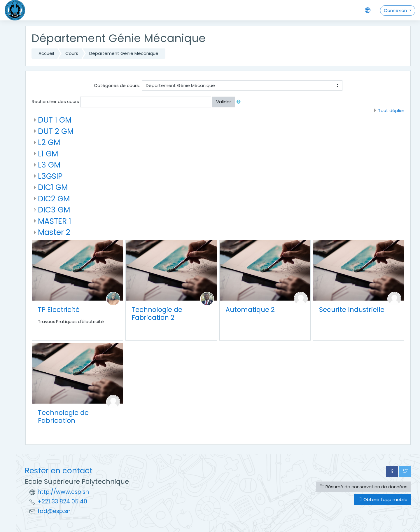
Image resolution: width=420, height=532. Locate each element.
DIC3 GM (54, 210)
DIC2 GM (54, 199)
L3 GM (49, 165)
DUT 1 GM (55, 120)
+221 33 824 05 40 (62, 502)
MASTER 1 (55, 221)
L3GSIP (50, 176)
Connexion (396, 10)
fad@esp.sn (54, 511)
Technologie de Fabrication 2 (157, 314)
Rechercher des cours (55, 101)
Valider (224, 102)
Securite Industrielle (352, 310)
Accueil (46, 53)
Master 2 (54, 232)
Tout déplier (391, 110)
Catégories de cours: (117, 85)
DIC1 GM (53, 187)
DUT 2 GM (56, 131)
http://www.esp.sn (63, 492)
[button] (240, 102)
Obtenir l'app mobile (383, 499)
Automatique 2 (250, 310)
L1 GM (48, 154)
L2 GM (49, 142)
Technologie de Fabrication (63, 417)
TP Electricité (59, 310)
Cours (72, 53)
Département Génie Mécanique (124, 53)
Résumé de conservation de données (364, 487)
